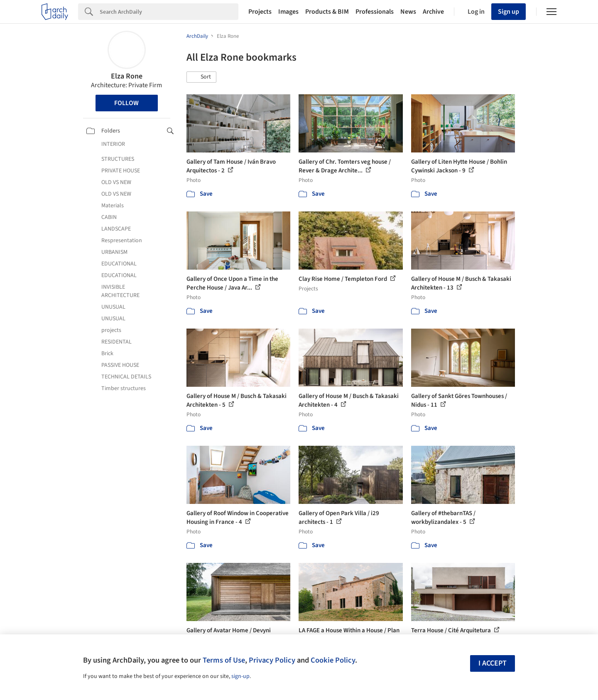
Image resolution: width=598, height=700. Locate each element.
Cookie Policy (333, 660)
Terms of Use (224, 660)
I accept (493, 663)
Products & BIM (327, 12)
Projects (260, 12)
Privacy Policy (272, 660)
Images (288, 12)
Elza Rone (127, 76)
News (408, 12)
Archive (433, 12)
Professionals (375, 12)
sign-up (240, 676)
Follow (126, 103)
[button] (201, 77)
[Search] (169, 12)
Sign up (509, 12)
